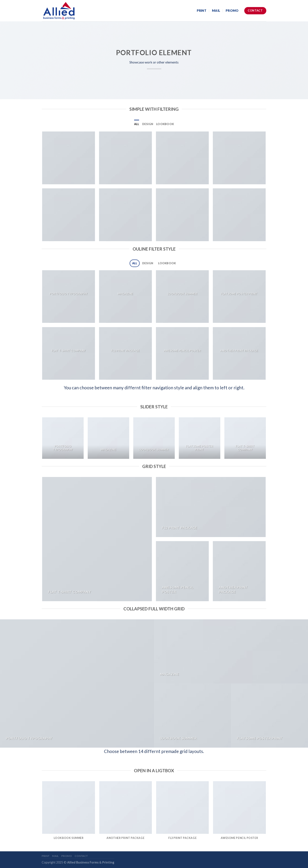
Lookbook (165, 124)
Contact (81, 856)
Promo (232, 11)
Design (148, 124)
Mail (216, 11)
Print (202, 11)
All (137, 124)
